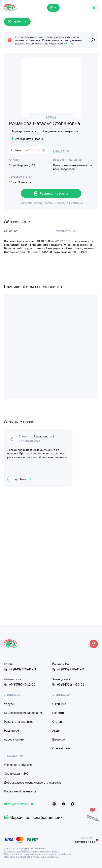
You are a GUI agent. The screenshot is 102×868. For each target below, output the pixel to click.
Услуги (9, 704)
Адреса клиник (14, 739)
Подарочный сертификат (21, 791)
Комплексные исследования (23, 713)
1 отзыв (51, 116)
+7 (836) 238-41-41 (68, 669)
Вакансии (59, 739)
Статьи (57, 722)
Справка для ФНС (16, 774)
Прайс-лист (61, 151)
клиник (69, 43)
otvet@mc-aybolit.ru (19, 804)
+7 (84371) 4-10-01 (68, 684)
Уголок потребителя (18, 765)
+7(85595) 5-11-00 (20, 684)
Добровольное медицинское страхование (33, 783)
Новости (58, 713)
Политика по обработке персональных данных (32, 857)
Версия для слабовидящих (33, 817)
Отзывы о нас (62, 748)
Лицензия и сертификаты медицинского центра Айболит (38, 854)
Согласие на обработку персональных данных (31, 851)
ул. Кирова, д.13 (22, 165)
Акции (56, 731)
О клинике (59, 704)
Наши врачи (12, 731)
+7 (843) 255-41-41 (20, 669)
